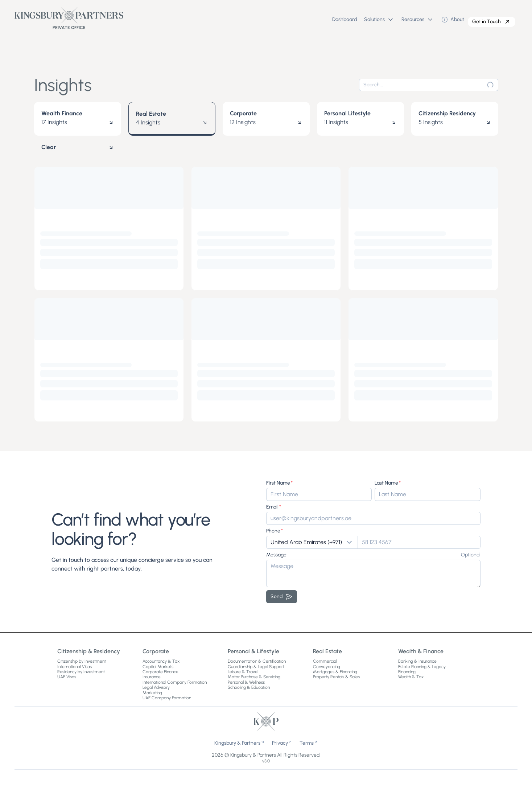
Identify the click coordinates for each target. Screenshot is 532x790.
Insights (63, 85)
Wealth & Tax (411, 677)
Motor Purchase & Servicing (254, 677)
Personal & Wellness (246, 682)
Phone (273, 531)
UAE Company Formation (167, 698)
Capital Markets (158, 667)
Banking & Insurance (417, 661)
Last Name (386, 483)
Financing (407, 672)
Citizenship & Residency (89, 651)
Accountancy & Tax (161, 661)
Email (272, 507)
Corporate (156, 651)
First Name (278, 483)
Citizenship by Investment (82, 661)
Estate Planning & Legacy (422, 667)
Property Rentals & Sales (336, 677)
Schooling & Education (249, 687)
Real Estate (327, 651)
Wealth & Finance (421, 651)
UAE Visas (67, 677)
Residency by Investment (81, 672)
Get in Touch (492, 22)
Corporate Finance (160, 672)
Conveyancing (327, 667)
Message (276, 555)
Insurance (152, 677)
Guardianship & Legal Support (256, 667)
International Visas (75, 667)
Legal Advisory (156, 687)
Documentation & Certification (257, 661)
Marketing (152, 693)
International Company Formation (175, 682)
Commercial (325, 661)
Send (282, 597)
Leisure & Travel (243, 672)
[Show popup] (312, 542)
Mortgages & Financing (335, 672)
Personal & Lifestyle (253, 651)
